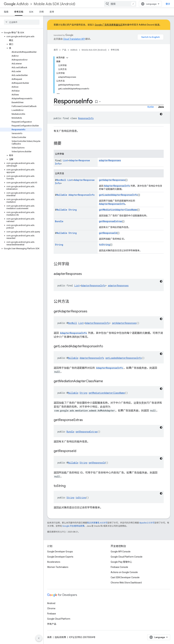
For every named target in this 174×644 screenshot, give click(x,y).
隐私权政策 (60, 637)
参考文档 (115, 50)
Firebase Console (119, 567)
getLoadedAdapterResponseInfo (118, 195)
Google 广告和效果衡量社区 (109, 25)
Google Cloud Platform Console (127, 557)
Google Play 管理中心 (121, 562)
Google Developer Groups (60, 552)
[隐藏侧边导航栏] (39, 638)
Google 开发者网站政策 (73, 526)
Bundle (59, 221)
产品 (64, 50)
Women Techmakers (58, 567)
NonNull (61, 180)
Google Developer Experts (60, 557)
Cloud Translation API (74, 39)
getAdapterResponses (112, 180)
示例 (41, 12)
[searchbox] (22, 22)
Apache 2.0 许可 (147, 523)
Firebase (52, 614)
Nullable (62, 195)
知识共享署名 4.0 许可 (97, 523)
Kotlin (151, 107)
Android (51, 603)
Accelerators (54, 562)
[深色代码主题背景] (161, 114)
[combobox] (120, 4)
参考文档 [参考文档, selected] (19, 12)
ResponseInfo (86, 118)
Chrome (51, 608)
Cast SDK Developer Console (125, 577)
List (65, 160)
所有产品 (52, 624)
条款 (49, 637)
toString (104, 245)
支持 (52, 12)
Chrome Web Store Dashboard (126, 583)
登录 (168, 4)
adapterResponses (110, 160)
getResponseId (108, 233)
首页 (56, 50)
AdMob (16, 4)
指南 (6, 12)
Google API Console (121, 552)
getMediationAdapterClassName (118, 210)
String (73, 210)
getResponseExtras (110, 221)
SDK (31, 12)
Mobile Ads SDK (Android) (54, 4)
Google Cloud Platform (59, 619)
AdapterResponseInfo (117, 186)
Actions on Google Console (124, 572)
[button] (21, 33)
